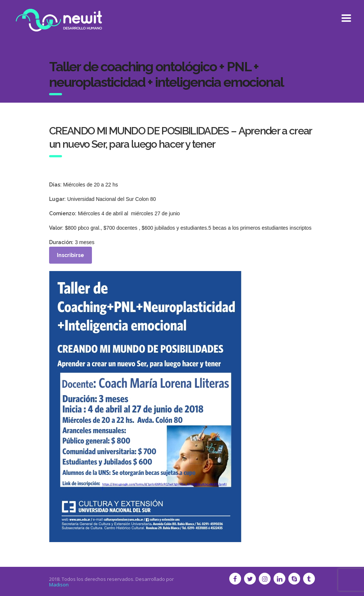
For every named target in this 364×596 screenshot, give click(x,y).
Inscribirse (71, 255)
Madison (59, 585)
